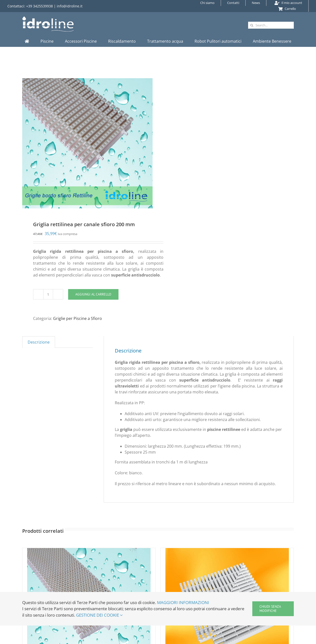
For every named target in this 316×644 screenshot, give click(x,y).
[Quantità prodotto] (48, 294)
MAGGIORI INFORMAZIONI (183, 602)
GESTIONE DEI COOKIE (99, 615)
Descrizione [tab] (39, 342)
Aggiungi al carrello (93, 294)
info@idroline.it (70, 6)
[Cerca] (252, 25)
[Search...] (271, 25)
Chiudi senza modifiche (270, 609)
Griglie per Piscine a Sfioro (78, 318)
